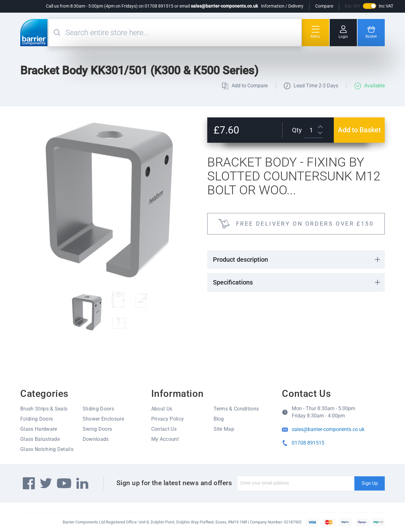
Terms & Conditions (236, 409)
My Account (165, 439)
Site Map (224, 429)
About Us (162, 409)
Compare (324, 6)
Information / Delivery (282, 6)
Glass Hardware (39, 429)
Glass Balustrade (40, 439)
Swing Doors (97, 429)
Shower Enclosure (103, 419)
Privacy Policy (168, 419)
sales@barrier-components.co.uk (224, 6)
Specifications (233, 282)
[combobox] (183, 33)
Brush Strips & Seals (44, 409)
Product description (240, 260)
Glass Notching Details (47, 449)
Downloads (96, 439)
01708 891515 (308, 443)
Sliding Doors (98, 409)
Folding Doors (37, 419)
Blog (219, 419)
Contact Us (164, 429)
